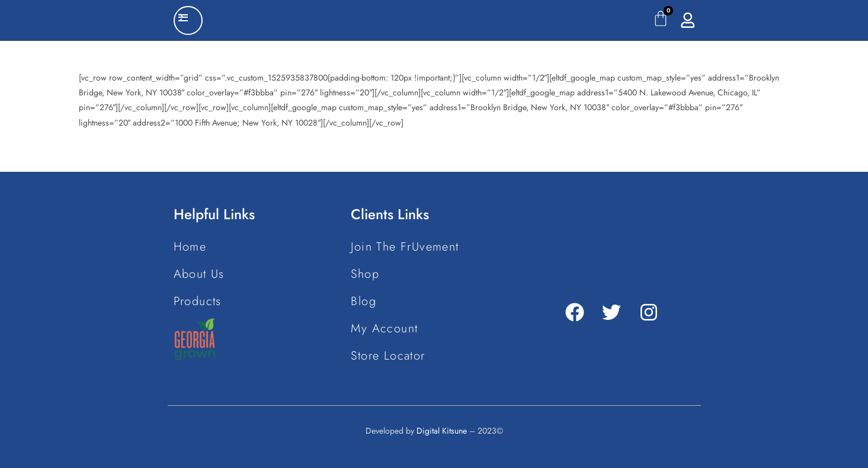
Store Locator (388, 356)
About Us (199, 274)
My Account (384, 328)
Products (198, 301)
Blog (363, 301)
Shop (365, 274)
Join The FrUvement (405, 247)
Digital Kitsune (442, 431)
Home (190, 247)
